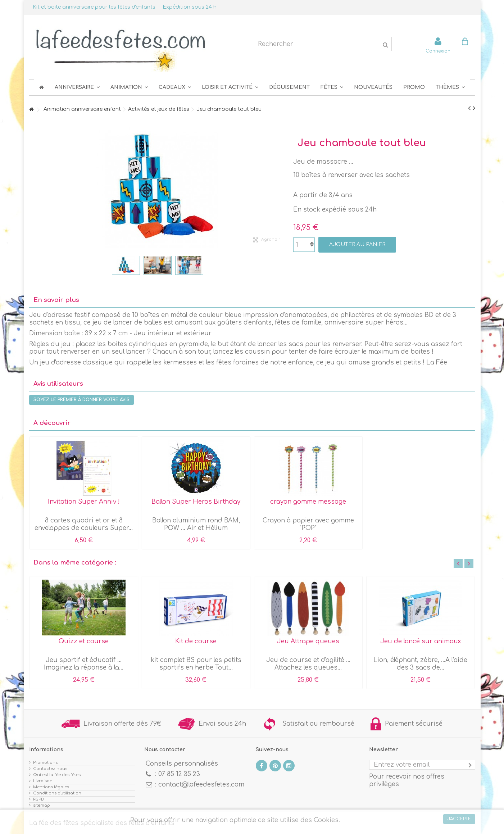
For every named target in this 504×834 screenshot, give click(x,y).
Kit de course (196, 641)
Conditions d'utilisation (57, 793)
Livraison (43, 781)
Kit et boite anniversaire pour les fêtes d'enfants (94, 7)
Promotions (45, 763)
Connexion (438, 51)
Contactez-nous (50, 769)
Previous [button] (458, 564)
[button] (332, 87)
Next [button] (469, 564)
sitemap (42, 805)
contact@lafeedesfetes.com (201, 785)
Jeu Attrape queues (308, 641)
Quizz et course (84, 641)
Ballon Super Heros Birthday (196, 502)
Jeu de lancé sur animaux (421, 641)
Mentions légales (51, 787)
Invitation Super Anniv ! (84, 502)
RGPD (39, 799)
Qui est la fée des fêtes (57, 775)
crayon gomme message (308, 502)
